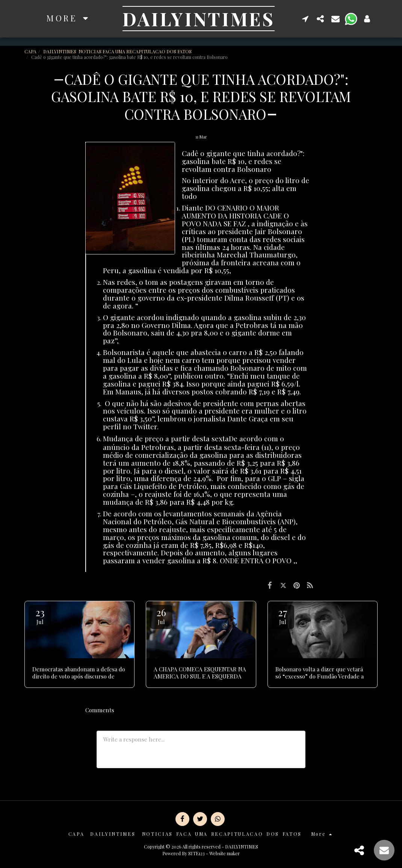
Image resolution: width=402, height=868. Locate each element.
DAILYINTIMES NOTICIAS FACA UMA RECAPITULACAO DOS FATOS (118, 51)
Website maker (224, 853)
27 (283, 616)
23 (40, 616)
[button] (305, 19)
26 (161, 616)
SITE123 (196, 853)
